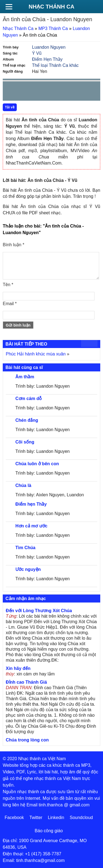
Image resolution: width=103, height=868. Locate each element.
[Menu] (9, 7)
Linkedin (56, 818)
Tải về (10, 107)
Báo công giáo (49, 831)
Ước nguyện (28, 569)
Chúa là (23, 485)
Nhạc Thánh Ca (51, 7)
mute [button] (63, 91)
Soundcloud (81, 818)
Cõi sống (25, 442)
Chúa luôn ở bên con (37, 464)
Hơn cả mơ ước (31, 526)
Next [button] (38, 92)
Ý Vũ (37, 53)
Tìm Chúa (25, 548)
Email (10, 304)
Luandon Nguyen (49, 47)
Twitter (36, 818)
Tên (8, 285)
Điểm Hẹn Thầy (47, 59)
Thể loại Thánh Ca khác (55, 65)
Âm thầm (25, 377)
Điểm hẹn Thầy (31, 504)
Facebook (14, 818)
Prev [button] (10, 92)
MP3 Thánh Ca (53, 28)
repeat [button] (56, 92)
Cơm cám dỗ (29, 399)
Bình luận (13, 245)
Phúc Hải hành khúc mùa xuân (36, 354)
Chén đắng (27, 420)
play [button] (24, 91)
